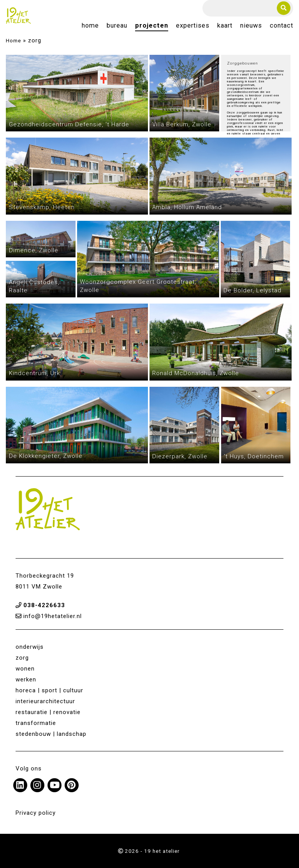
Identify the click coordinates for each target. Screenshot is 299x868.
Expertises (193, 26)
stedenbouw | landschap (51, 734)
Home (90, 26)
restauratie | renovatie (48, 712)
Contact (281, 26)
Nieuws (251, 26)
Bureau (117, 26)
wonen (25, 669)
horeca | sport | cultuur (49, 690)
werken (26, 679)
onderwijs (30, 647)
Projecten (152, 26)
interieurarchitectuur (45, 701)
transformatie (36, 723)
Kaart (225, 26)
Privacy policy (36, 813)
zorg (22, 658)
